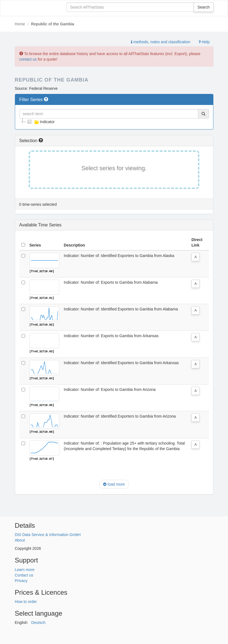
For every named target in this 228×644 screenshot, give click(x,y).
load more (114, 484)
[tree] (114, 122)
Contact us (24, 574)
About (20, 540)
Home (20, 24)
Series (35, 245)
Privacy (21, 580)
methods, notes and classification (161, 42)
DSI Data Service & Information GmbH (48, 534)
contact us (28, 59)
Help (204, 42)
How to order (26, 601)
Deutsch (38, 622)
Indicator (41, 122)
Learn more (25, 569)
